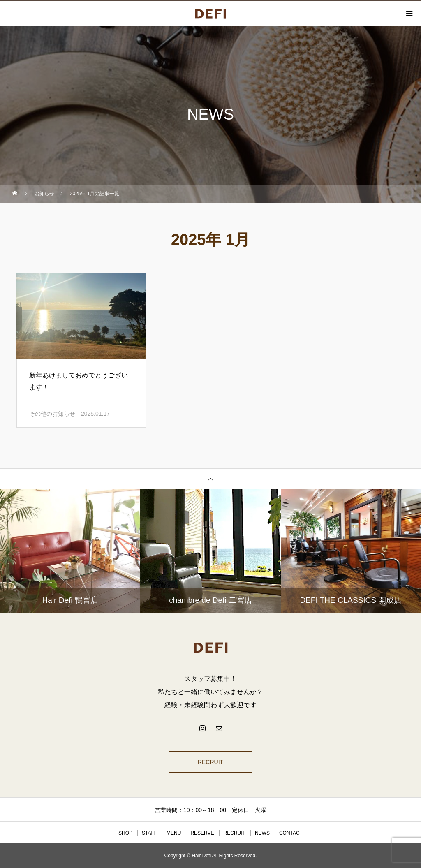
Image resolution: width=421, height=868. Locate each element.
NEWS (262, 833)
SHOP (125, 833)
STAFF (149, 833)
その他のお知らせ (52, 414)
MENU (174, 833)
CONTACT (291, 833)
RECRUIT (210, 762)
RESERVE (202, 833)
